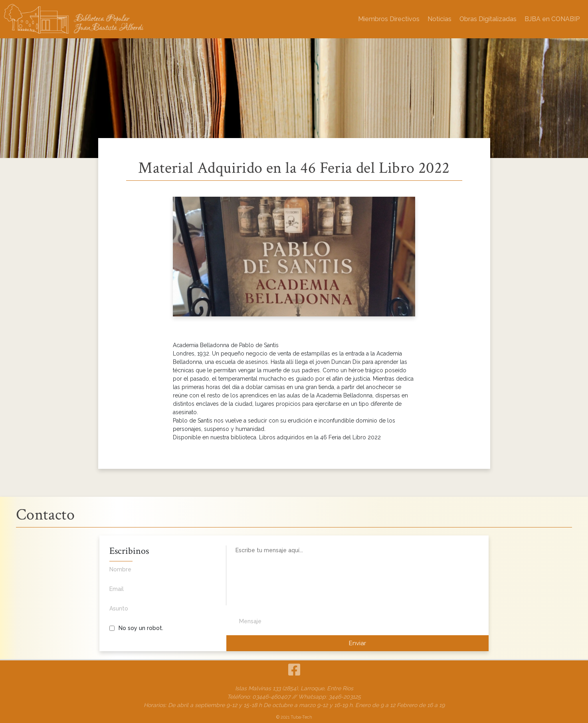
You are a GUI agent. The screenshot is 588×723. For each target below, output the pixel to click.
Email (156, 593)
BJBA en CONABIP (552, 19)
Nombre (156, 574)
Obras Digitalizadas (488, 19)
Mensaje (250, 621)
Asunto (156, 613)
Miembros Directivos (389, 19)
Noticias (440, 19)
